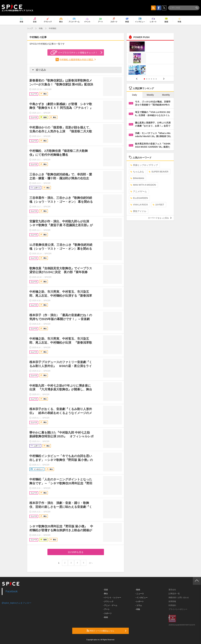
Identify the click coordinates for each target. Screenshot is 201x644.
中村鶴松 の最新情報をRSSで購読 (77, 60)
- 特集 (138, 609)
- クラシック (108, 601)
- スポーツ (107, 613)
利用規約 (172, 605)
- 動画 (138, 590)
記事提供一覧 (174, 594)
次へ (91, 563)
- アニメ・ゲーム (110, 605)
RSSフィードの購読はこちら (106, 631)
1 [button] (144, 79)
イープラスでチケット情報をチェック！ (74, 53)
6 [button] (156, 79)
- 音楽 (105, 590)
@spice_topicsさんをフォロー (17, 603)
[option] (150, 59)
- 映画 (105, 617)
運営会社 (172, 590)
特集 (41, 28)
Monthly (166, 95)
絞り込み (39, 70)
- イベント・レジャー (112, 598)
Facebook (12, 591)
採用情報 (172, 601)
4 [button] (151, 79)
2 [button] (147, 79)
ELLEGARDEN (139, 198)
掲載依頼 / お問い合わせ (179, 598)
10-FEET (158, 205)
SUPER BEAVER (159, 172)
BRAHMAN (137, 178)
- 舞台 (105, 594)
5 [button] (154, 79)
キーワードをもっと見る (160, 218)
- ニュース (140, 594)
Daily (134, 95)
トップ (30, 28)
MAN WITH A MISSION (143, 185)
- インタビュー (141, 598)
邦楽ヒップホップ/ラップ (144, 165)
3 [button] (149, 79)
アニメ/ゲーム (139, 191)
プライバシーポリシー (178, 609)
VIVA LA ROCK (139, 205)
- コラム (139, 605)
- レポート (140, 601)
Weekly (150, 95)
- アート (106, 609)
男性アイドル (138, 211)
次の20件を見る (76, 552)
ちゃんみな (137, 172)
